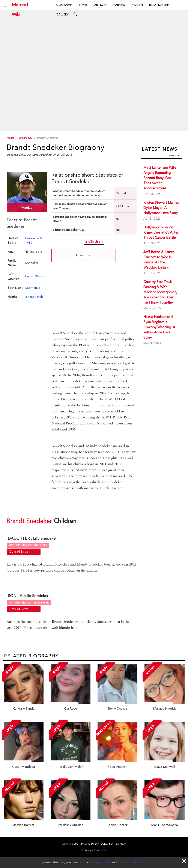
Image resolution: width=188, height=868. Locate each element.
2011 (34, 552)
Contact (121, 844)
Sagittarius (33, 288)
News (83, 5)
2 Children (94, 241)
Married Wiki (20, 5)
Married (119, 5)
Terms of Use (128, 862)
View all (174, 156)
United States (35, 276)
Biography (64, 5)
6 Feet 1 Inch (34, 297)
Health (137, 5)
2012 (34, 609)
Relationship (159, 5)
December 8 (34, 238)
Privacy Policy (100, 862)
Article (100, 5)
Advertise (107, 844)
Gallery (62, 14)
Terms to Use (70, 844)
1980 (29, 243)
